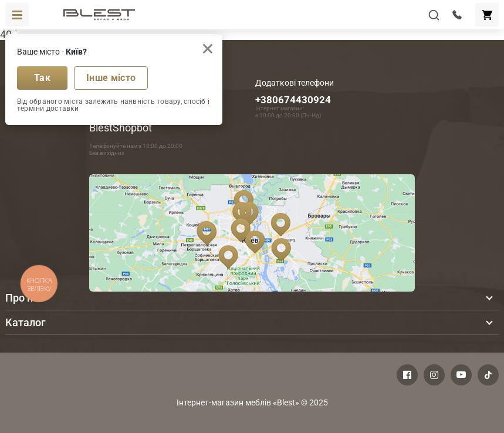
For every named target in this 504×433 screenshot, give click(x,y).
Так (42, 78)
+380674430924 (293, 100)
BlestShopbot (121, 128)
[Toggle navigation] (17, 15)
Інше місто (111, 78)
